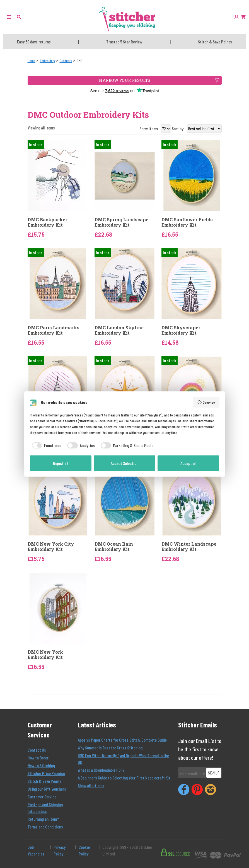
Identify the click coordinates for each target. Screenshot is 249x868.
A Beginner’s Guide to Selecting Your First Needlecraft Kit (124, 778)
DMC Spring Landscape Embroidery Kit (121, 222)
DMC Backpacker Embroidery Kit (47, 222)
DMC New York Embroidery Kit (45, 654)
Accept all (188, 463)
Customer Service (42, 797)
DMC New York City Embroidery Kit (51, 546)
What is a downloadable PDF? (101, 770)
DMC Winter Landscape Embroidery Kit (189, 546)
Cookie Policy (84, 850)
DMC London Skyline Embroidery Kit (119, 330)
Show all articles (91, 785)
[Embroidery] (48, 61)
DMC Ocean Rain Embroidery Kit (114, 546)
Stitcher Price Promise (46, 773)
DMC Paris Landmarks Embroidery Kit (54, 330)
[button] (19, 17)
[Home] (32, 61)
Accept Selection (124, 463)
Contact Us (37, 750)
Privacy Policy (60, 850)
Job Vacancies (36, 850)
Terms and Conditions (45, 827)
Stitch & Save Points (45, 781)
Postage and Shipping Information (45, 808)
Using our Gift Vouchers (47, 789)
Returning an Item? (43, 819)
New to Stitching (41, 765)
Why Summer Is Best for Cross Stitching (110, 748)
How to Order (38, 758)
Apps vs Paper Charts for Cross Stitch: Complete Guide (122, 740)
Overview (206, 402)
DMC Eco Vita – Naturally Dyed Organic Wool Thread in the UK (123, 759)
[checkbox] (46, 445)
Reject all (61, 463)
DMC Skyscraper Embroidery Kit (181, 330)
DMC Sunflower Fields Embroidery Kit (187, 222)
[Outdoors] (66, 61)
